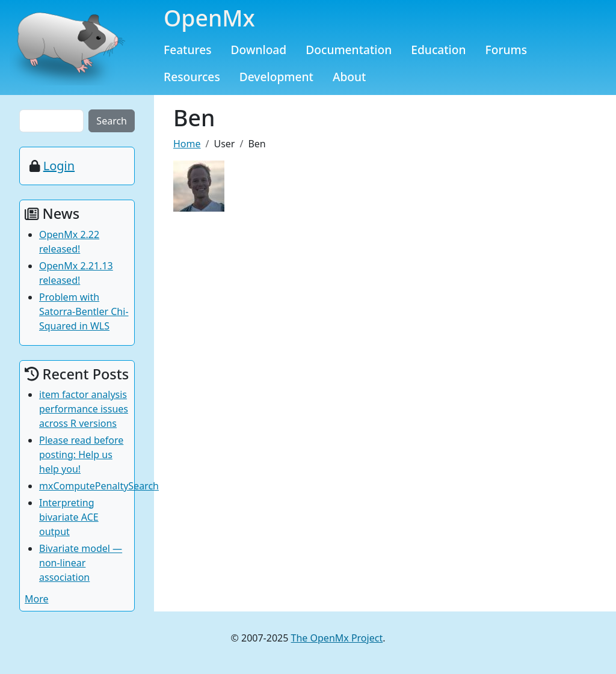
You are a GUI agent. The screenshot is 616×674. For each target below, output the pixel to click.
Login (59, 166)
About (350, 77)
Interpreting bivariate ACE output (69, 517)
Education (438, 50)
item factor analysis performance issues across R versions (84, 409)
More (37, 599)
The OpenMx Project (337, 638)
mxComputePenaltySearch (99, 486)
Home (187, 144)
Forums (507, 50)
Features (188, 50)
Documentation (349, 50)
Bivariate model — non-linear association (81, 563)
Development (276, 77)
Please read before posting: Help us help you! (81, 455)
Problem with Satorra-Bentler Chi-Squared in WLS (84, 311)
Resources (192, 77)
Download (259, 50)
